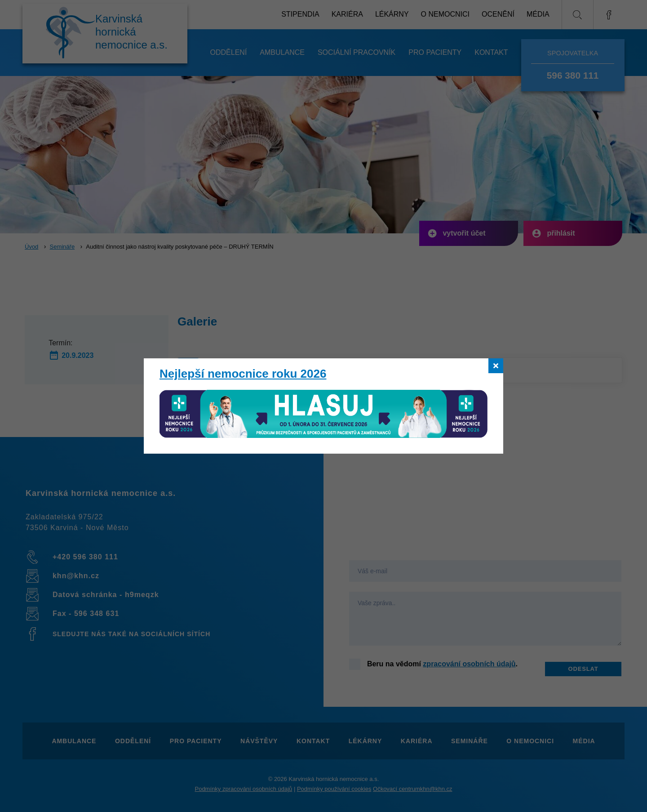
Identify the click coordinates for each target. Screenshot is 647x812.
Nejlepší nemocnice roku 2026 (243, 374)
